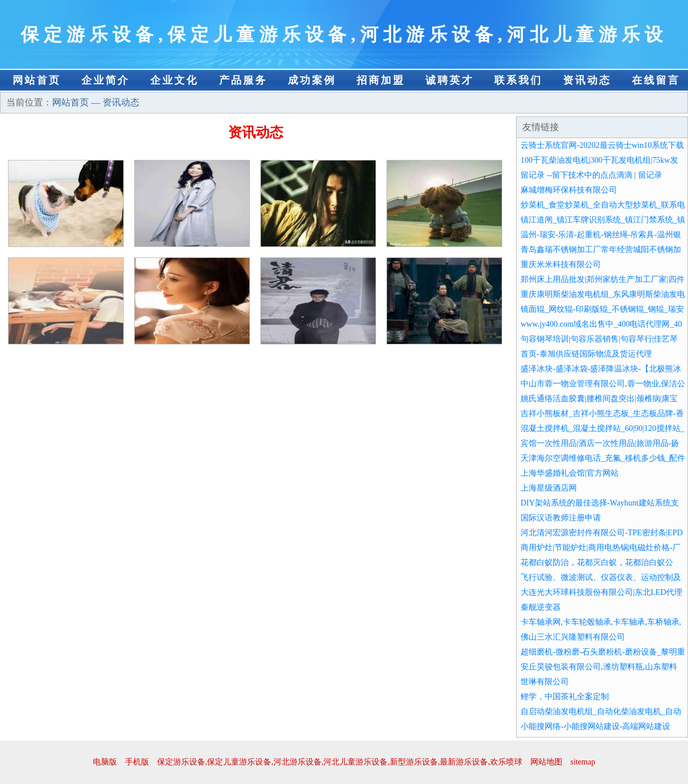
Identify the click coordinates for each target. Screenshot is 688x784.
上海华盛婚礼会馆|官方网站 (570, 473)
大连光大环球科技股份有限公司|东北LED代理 (601, 592)
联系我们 (518, 80)
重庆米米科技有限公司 (561, 264)
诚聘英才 (449, 80)
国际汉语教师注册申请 (561, 518)
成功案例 (312, 80)
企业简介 (105, 80)
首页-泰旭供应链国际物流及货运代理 (586, 354)
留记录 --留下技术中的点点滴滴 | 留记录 (591, 175)
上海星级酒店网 (549, 488)
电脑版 (105, 762)
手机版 (137, 762)
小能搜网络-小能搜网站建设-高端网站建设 (595, 726)
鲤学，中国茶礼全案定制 (565, 697)
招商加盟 (381, 80)
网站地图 (546, 762)
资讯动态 (587, 80)
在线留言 (656, 80)
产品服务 (243, 80)
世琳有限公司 (545, 682)
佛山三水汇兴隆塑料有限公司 (573, 637)
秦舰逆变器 (541, 607)
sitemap (583, 762)
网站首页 (37, 80)
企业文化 (174, 80)
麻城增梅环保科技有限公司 (569, 190)
